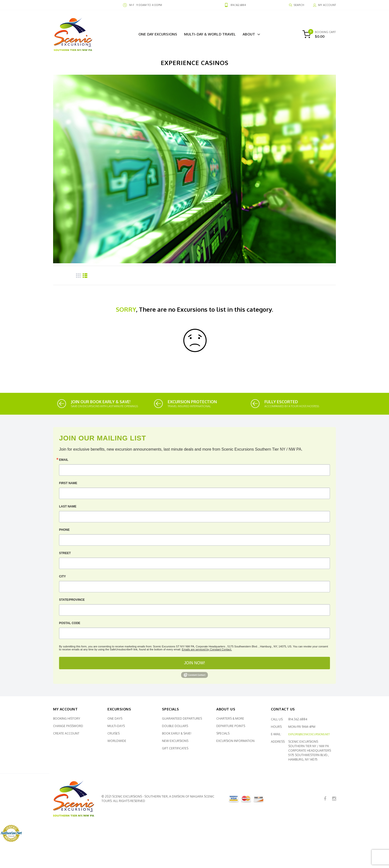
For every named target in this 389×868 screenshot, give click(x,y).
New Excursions (175, 741)
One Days (115, 718)
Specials (223, 733)
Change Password (68, 726)
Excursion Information (235, 741)
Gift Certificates (175, 748)
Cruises (113, 733)
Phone (64, 530)
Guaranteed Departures (182, 718)
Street (65, 553)
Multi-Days (116, 726)
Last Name (68, 506)
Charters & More (230, 718)
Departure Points (231, 726)
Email (64, 460)
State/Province (72, 600)
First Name (68, 483)
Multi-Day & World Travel (210, 34)
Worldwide (117, 741)
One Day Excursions (158, 34)
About (249, 34)
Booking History (67, 718)
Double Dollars (175, 726)
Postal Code (70, 623)
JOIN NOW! (194, 663)
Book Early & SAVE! (177, 733)
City (62, 576)
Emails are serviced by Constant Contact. (207, 649)
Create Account (66, 733)
